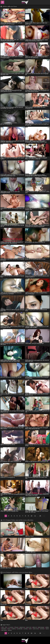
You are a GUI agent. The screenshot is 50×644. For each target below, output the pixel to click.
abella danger (41, 627)
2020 (3, 627)
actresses (42, 629)
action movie (36, 629)
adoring (10, 630)
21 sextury (11, 627)
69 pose (16, 627)
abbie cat (35, 627)
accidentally (20, 629)
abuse (9, 629)
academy (14, 629)
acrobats (26, 629)
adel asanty (4, 630)
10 (32, 516)
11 (35, 516)
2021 (6, 627)
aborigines (4, 629)
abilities (47, 627)
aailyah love (22, 627)
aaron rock (29, 627)
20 (40, 516)
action (30, 629)
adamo (47, 629)
